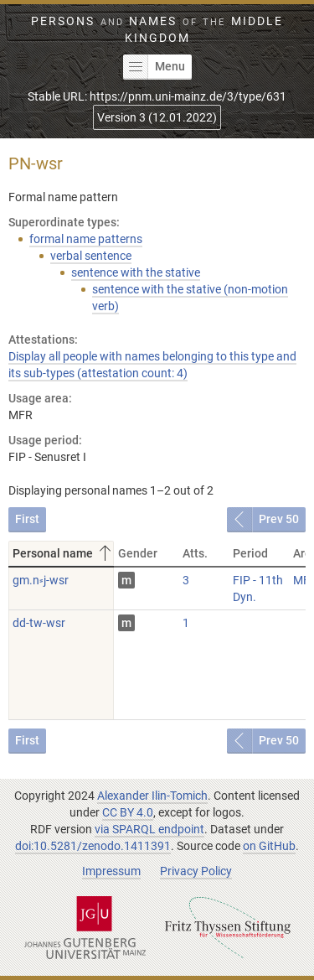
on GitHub (269, 846)
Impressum (111, 871)
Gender (138, 553)
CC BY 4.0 (128, 812)
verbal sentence (91, 256)
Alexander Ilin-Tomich (152, 796)
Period (250, 553)
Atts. (195, 553)
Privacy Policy (196, 871)
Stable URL (157, 96)
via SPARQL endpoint (149, 829)
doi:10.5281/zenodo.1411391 (93, 846)
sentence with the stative (136, 272)
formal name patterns (86, 239)
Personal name (63, 553)
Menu (154, 67)
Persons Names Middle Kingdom (157, 29)
